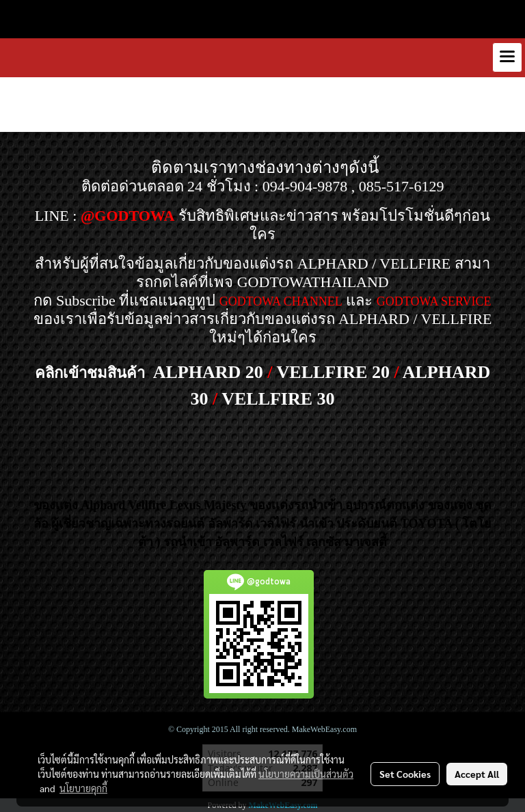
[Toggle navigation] (507, 57)
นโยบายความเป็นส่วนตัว (306, 774)
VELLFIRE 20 (333, 372)
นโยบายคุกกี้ (83, 788)
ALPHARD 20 (208, 372)
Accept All (477, 774)
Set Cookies (405, 774)
